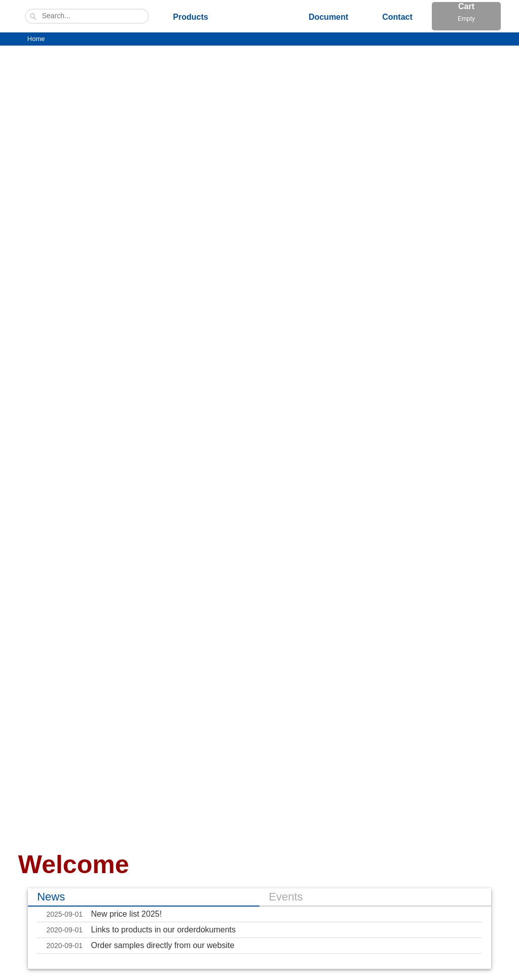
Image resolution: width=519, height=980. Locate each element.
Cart (466, 14)
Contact (397, 17)
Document (328, 17)
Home (36, 39)
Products (190, 17)
